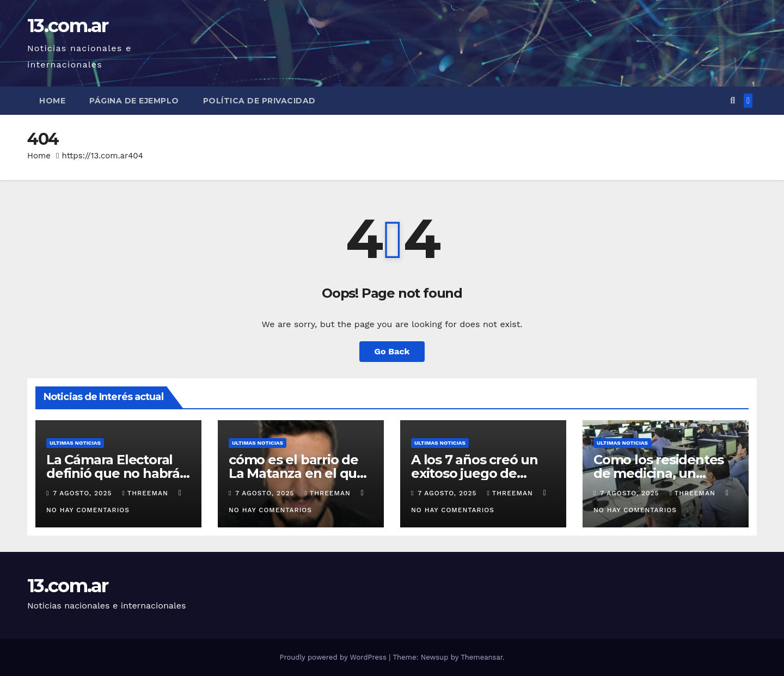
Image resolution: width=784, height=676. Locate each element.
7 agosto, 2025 (84, 493)
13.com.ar (68, 26)
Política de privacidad (259, 101)
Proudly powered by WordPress (334, 657)
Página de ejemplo (134, 101)
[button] (733, 100)
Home (52, 101)
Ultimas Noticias (75, 443)
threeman (146, 493)
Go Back (392, 351)
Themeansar (482, 657)
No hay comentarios (88, 510)
